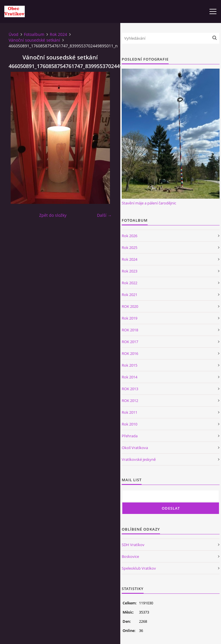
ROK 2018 (130, 330)
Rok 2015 (129, 365)
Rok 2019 (129, 318)
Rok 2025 (129, 247)
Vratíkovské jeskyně (139, 459)
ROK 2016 (130, 353)
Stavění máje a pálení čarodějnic (149, 203)
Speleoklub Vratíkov (139, 568)
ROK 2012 (130, 401)
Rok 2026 (129, 236)
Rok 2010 (129, 424)
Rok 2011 (129, 412)
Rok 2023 (129, 271)
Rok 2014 (129, 377)
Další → (104, 215)
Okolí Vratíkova (135, 448)
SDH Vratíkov (133, 545)
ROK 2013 (130, 389)
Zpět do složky (53, 215)
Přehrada (130, 436)
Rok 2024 (58, 34)
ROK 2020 (130, 306)
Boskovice (130, 556)
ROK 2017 (130, 342)
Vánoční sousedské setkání (34, 40)
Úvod (14, 34)
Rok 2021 (129, 295)
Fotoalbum (34, 34)
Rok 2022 (129, 283)
